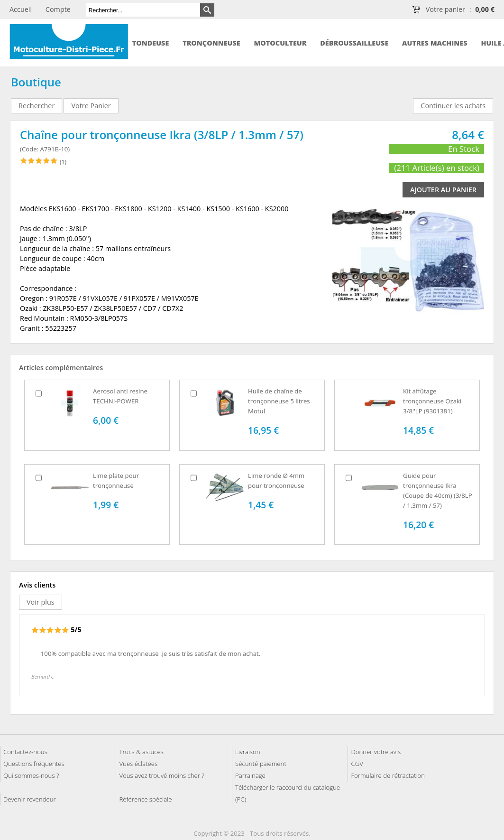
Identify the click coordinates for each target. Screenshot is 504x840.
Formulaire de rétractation (388, 775)
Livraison (248, 752)
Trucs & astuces (141, 752)
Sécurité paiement (261, 764)
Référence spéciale (145, 799)
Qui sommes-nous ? (31, 775)
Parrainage (250, 775)
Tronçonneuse (211, 43)
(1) (63, 162)
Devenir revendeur (30, 799)
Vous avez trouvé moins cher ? (161, 775)
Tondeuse (151, 43)
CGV (357, 764)
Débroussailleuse (354, 43)
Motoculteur (280, 43)
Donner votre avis (376, 752)
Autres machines (435, 43)
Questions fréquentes (34, 764)
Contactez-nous (25, 752)
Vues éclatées (138, 764)
